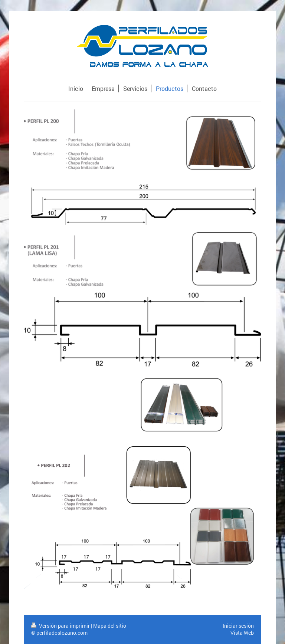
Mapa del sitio (110, 626)
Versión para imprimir (61, 626)
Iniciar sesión (238, 626)
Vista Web (242, 633)
